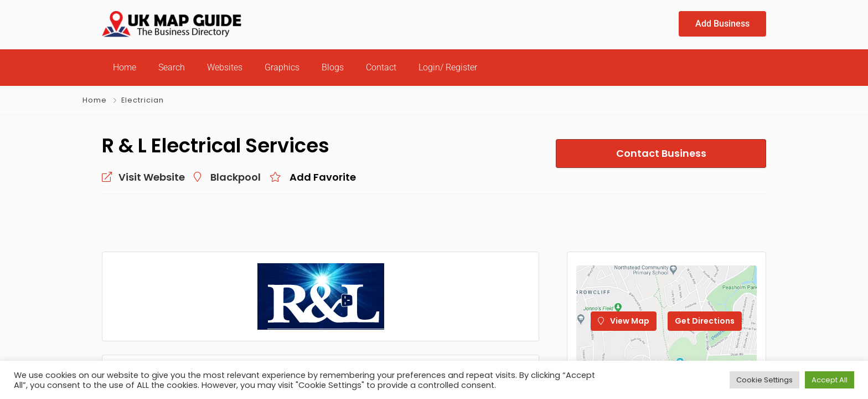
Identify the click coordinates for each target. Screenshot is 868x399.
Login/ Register (448, 67)
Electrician (143, 100)
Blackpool (236, 177)
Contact (381, 67)
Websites (225, 67)
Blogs (333, 67)
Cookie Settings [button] (764, 380)
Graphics (282, 67)
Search (172, 67)
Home (125, 67)
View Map (624, 321)
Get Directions (705, 321)
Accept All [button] (830, 380)
